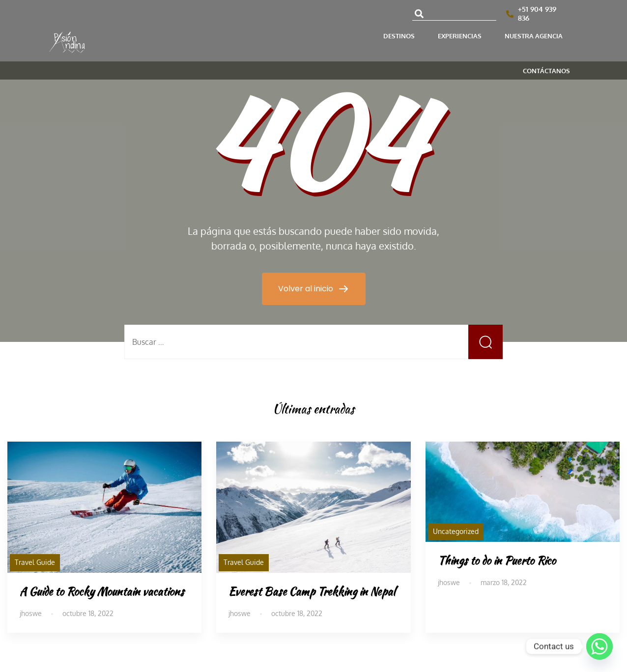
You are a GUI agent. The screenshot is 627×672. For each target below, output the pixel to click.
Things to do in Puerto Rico (497, 560)
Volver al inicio (307, 289)
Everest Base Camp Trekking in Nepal (312, 591)
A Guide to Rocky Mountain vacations (102, 591)
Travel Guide (35, 562)
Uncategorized (456, 531)
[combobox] (454, 14)
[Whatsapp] (599, 646)
